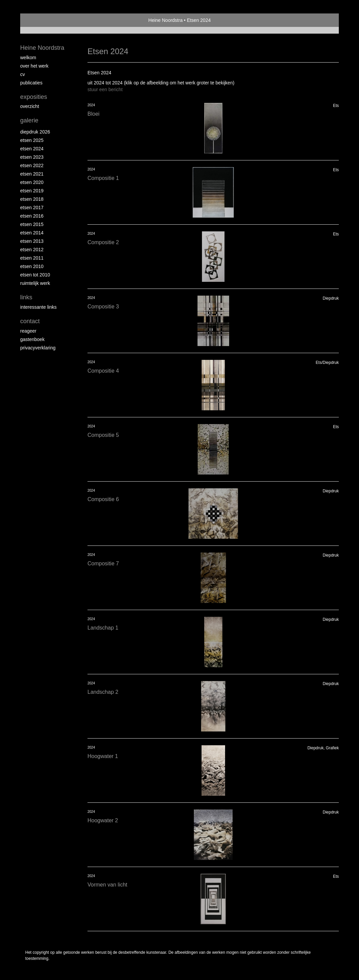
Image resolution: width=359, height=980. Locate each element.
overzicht (30, 106)
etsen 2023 (32, 157)
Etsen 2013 (32, 241)
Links (26, 297)
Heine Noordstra (166, 20)
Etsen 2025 (32, 140)
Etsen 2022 (32, 165)
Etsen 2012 (32, 250)
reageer (28, 331)
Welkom (28, 58)
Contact (30, 321)
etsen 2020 (32, 182)
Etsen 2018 (32, 199)
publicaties (31, 83)
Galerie (29, 120)
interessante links (38, 307)
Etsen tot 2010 (35, 275)
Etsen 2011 (32, 258)
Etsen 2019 (32, 191)
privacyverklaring (38, 348)
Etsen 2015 (32, 224)
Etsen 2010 (32, 266)
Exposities (34, 97)
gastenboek (32, 339)
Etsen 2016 (32, 216)
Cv (23, 74)
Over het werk (34, 66)
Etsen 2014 (32, 233)
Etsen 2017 (32, 208)
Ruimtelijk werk (35, 283)
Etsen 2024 (32, 149)
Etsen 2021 (32, 174)
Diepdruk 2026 (35, 132)
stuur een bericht (105, 89)
